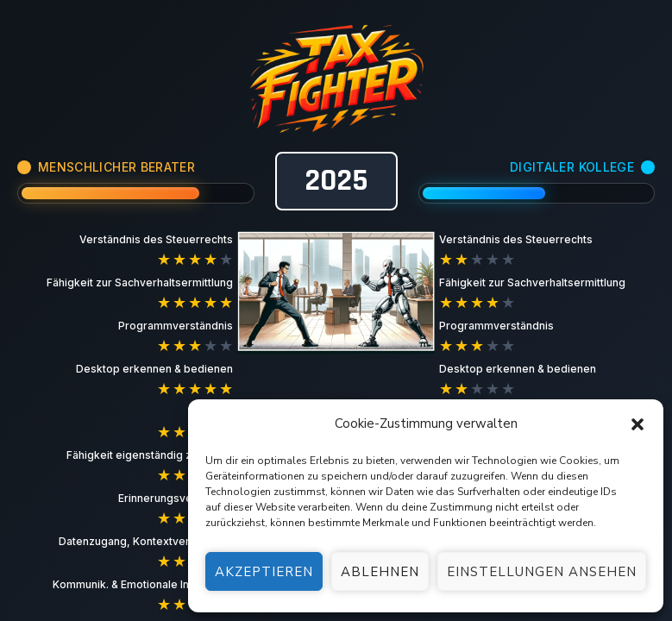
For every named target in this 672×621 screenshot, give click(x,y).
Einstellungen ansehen (542, 572)
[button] (637, 424)
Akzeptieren (264, 572)
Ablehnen (380, 572)
